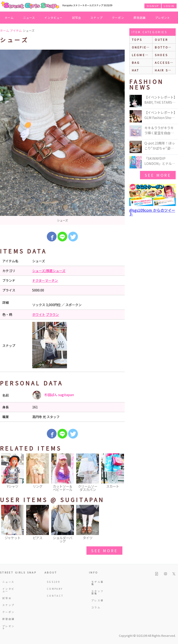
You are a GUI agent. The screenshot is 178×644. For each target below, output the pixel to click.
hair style (165, 70)
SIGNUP (153, 6)
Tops (137, 40)
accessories (165, 62)
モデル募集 (97, 583)
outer (161, 40)
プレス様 (97, 600)
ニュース (29, 18)
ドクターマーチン (45, 280)
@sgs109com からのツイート (152, 212)
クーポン (118, 18)
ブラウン (52, 314)
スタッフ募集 (97, 592)
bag (136, 62)
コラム (96, 607)
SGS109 (53, 582)
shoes (161, 55)
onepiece (142, 47)
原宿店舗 (140, 18)
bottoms (164, 47)
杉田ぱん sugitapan (53, 395)
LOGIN (169, 6)
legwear (141, 55)
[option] (62, 137)
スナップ (97, 18)
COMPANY (53, 589)
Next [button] (119, 473)
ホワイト (39, 314)
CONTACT (53, 596)
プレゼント (163, 18)
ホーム (9, 18)
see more (104, 551)
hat (136, 70)
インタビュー (53, 18)
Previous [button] (6, 473)
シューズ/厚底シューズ (49, 271)
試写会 (77, 18)
